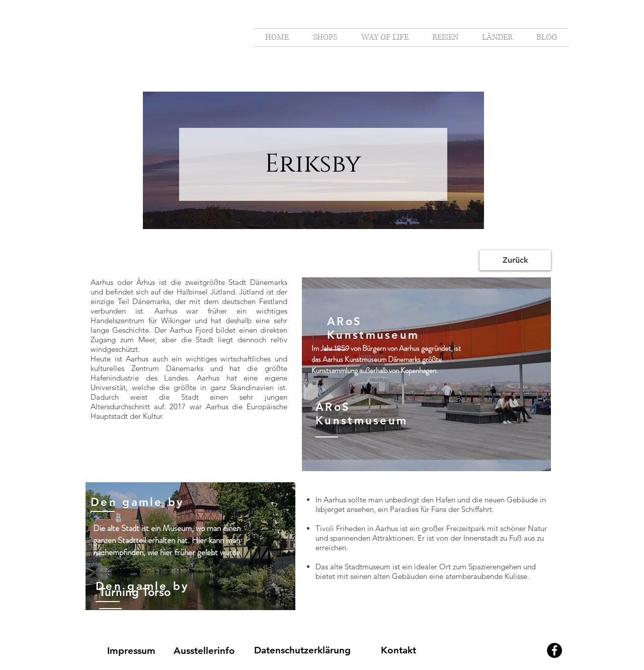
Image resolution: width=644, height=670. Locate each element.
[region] (426, 374)
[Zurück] (515, 260)
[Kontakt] (398, 650)
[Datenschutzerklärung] (302, 650)
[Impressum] (131, 651)
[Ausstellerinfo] (204, 651)
